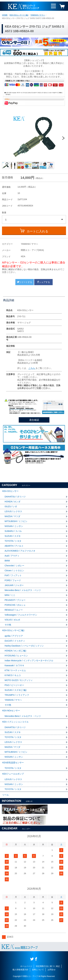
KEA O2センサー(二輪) (19, 15)
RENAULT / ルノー (14, 610)
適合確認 (34, 420)
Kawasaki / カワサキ (14, 665)
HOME (5, 15)
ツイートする (25, 282)
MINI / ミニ (10, 595)
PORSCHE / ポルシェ (15, 605)
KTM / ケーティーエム (15, 670)
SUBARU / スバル (13, 531)
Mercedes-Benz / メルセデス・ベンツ (23, 590)
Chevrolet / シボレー (14, 566)
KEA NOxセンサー (11, 711)
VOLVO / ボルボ (12, 620)
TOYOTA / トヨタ (13, 541)
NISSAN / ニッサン (14, 526)
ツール (6, 795)
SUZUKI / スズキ (13, 536)
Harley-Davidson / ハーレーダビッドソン (24, 646)
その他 (8, 625)
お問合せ (52, 970)
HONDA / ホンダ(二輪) (15, 651)
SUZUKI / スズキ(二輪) (16, 690)
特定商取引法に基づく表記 (48, 966)
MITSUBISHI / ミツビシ (16, 521)
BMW (7, 561)
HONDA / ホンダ (13, 502)
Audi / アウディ (12, 556)
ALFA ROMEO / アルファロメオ (20, 551)
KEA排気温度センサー (13, 763)
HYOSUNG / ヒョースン (16, 656)
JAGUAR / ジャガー (14, 585)
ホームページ (26, 966)
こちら (32, 368)
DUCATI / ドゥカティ (15, 641)
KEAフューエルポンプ (13, 774)
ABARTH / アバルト (14, 546)
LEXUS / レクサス (13, 511)
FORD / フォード (13, 580)
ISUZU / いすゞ (12, 506)
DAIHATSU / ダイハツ (15, 497)
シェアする (43, 282)
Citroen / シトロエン (14, 570)
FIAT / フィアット (13, 575)
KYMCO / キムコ (13, 675)
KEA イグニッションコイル (15, 722)
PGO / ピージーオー (14, 685)
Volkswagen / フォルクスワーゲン (21, 615)
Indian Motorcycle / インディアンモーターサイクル (29, 661)
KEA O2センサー (10, 491)
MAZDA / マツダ (12, 516)
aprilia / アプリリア (14, 636)
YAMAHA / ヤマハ (38, 15)
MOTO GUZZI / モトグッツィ (19, 680)
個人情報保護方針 (20, 970)
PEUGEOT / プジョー (15, 600)
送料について (38, 970)
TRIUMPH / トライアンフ (17, 695)
